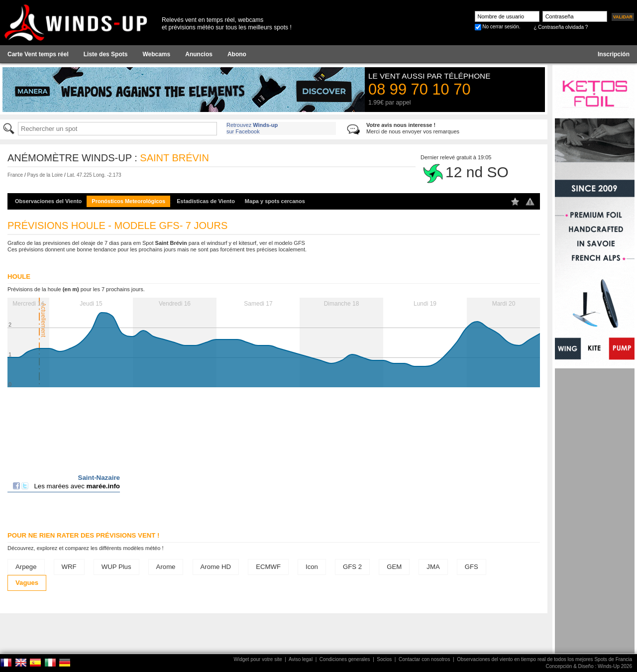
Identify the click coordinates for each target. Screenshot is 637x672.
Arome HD (216, 567)
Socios (384, 659)
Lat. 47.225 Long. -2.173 (94, 175)
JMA (433, 567)
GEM (394, 567)
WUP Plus (116, 567)
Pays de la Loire (45, 175)
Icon (312, 567)
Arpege (26, 567)
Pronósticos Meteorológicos (128, 201)
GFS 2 (352, 567)
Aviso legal (301, 659)
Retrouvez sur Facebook (252, 128)
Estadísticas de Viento (206, 201)
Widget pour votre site (258, 659)
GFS (472, 567)
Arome (166, 567)
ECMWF (268, 567)
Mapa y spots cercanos (275, 201)
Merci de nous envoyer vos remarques (413, 128)
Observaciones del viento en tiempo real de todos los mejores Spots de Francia (544, 659)
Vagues (27, 583)
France (15, 175)
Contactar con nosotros (424, 659)
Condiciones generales (345, 659)
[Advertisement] (595, 518)
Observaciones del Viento (48, 201)
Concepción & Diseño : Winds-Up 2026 (589, 666)
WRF (69, 567)
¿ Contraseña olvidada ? (561, 27)
